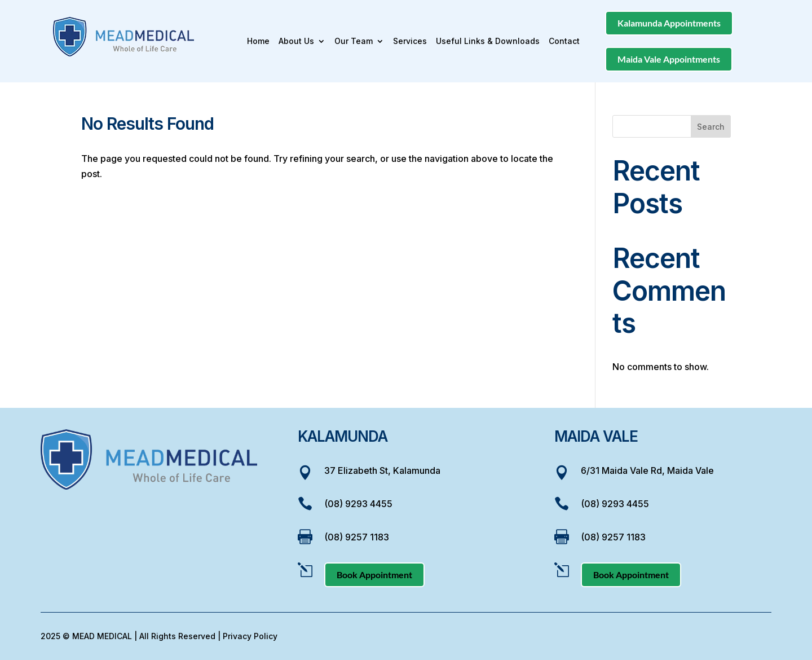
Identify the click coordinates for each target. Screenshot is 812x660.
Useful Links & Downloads (488, 41)
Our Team (354, 41)
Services (410, 41)
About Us (296, 41)
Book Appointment (374, 575)
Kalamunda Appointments (669, 23)
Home (258, 41)
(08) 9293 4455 (358, 504)
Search (711, 127)
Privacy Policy (250, 636)
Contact (564, 41)
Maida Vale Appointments (669, 59)
